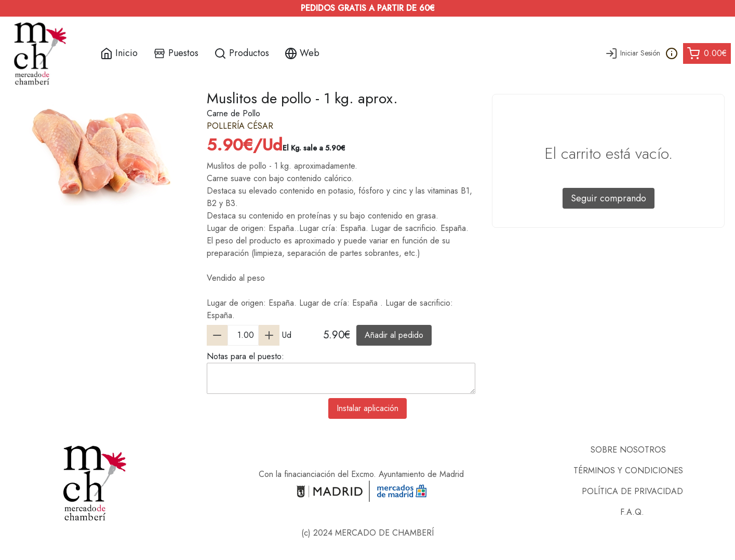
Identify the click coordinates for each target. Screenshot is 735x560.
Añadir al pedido (394, 335)
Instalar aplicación (367, 408)
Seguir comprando (609, 198)
